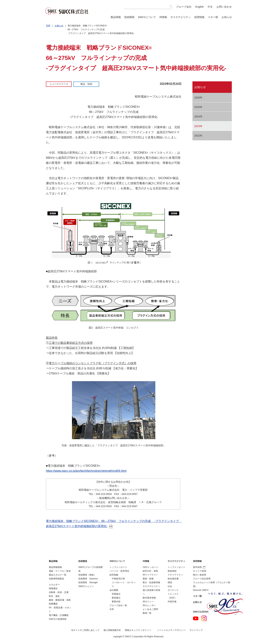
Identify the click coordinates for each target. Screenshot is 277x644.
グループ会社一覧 (118, 605)
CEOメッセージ (151, 567)
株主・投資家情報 (151, 582)
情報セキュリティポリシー (138, 630)
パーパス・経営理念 (119, 571)
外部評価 (172, 602)
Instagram (204, 618)
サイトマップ (196, 630)
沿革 (112, 609)
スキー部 (213, 17)
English (200, 7)
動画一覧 (147, 613)
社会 (170, 586)
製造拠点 (116, 598)
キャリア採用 (200, 571)
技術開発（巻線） (87, 575)
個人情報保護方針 (112, 630)
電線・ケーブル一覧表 (60, 571)
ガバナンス (173, 590)
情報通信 (53, 588)
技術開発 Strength (88, 582)
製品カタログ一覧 (58, 575)
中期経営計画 (118, 579)
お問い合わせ (224, 7)
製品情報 (116, 17)
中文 (210, 7)
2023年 (198, 126)
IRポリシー (148, 602)
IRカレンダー (149, 605)
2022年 (198, 136)
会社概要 (114, 590)
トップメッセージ (118, 567)
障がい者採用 (200, 575)
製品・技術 (86, 84)
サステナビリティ (181, 17)
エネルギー (54, 585)
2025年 (198, 107)
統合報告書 (173, 579)
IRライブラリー (150, 575)
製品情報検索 (55, 567)
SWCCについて (147, 17)
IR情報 (163, 17)
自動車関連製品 (56, 579)
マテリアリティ (175, 575)
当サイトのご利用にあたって (85, 630)
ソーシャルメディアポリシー (171, 630)
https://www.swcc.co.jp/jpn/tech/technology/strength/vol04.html (86, 471)
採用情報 (199, 17)
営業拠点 (116, 594)
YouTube (196, 618)
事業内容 (116, 602)
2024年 (198, 116)
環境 (170, 582)
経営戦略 (114, 575)
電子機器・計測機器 (59, 615)
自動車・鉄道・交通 (59, 592)
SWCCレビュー (86, 586)
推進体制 (172, 571)
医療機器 (53, 604)
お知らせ (227, 17)
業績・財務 (148, 579)
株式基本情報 (149, 598)
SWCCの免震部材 (58, 619)
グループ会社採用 (202, 579)
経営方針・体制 (150, 571)
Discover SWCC (201, 590)
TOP (48, 26)
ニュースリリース (59, 84)
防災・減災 (54, 596)
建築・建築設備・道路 (60, 600)
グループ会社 (184, 7)
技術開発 (129, 17)
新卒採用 (199, 567)
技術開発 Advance (88, 579)
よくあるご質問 (150, 609)
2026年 (198, 98)
